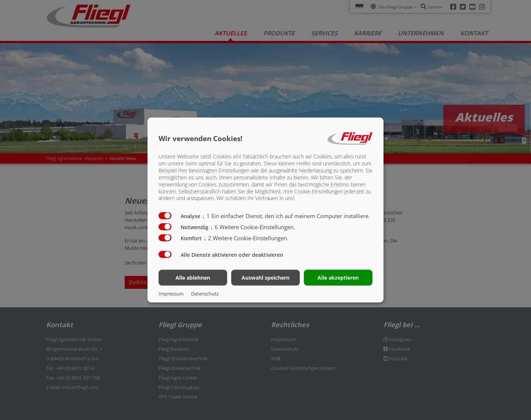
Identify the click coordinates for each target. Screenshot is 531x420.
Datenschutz (205, 294)
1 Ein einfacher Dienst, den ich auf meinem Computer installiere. (286, 216)
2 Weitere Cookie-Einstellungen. (246, 238)
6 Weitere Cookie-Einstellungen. (253, 227)
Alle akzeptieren (338, 278)
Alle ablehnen (193, 278)
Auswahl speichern (265, 278)
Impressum (171, 294)
